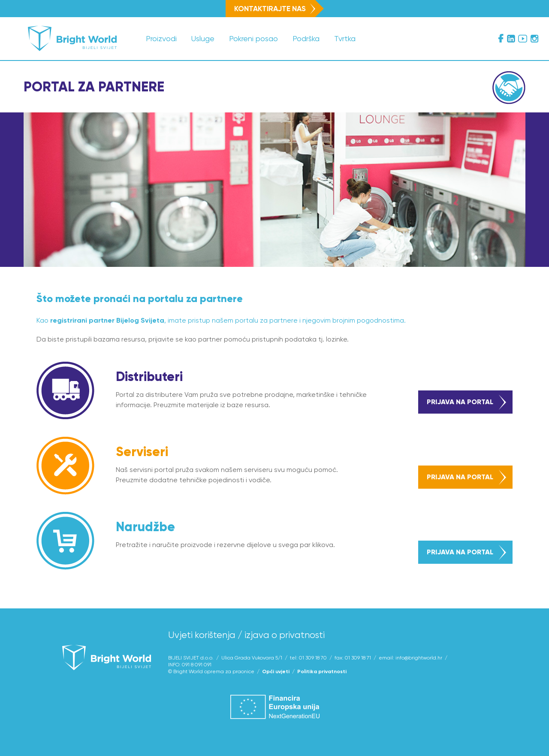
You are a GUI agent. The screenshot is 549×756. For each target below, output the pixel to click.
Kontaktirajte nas (275, 9)
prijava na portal (466, 402)
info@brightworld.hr (419, 658)
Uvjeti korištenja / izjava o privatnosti (246, 635)
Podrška (306, 38)
